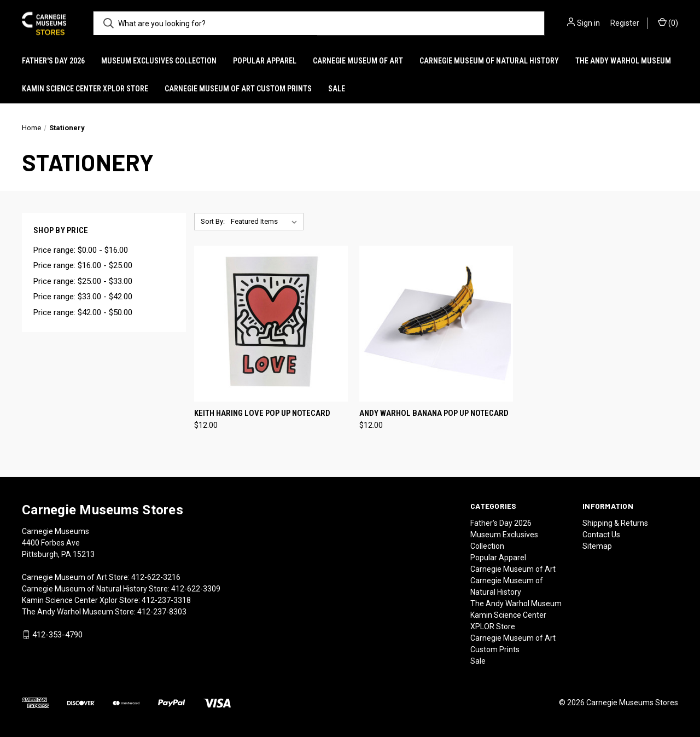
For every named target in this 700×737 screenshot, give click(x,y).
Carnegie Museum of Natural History (489, 61)
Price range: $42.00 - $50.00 (83, 312)
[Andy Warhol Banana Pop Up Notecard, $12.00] (436, 324)
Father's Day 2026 (53, 61)
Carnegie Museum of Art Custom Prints (238, 89)
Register (625, 23)
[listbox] (266, 222)
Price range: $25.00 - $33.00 (83, 281)
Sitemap (597, 546)
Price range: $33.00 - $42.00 (83, 297)
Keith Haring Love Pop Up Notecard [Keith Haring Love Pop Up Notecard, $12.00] (262, 413)
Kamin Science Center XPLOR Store (85, 89)
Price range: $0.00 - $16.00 (81, 250)
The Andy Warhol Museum (623, 61)
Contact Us (601, 535)
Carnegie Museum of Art (358, 61)
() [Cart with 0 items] (668, 22)
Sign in (588, 23)
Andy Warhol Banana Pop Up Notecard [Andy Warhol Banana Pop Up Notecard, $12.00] (434, 413)
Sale (337, 89)
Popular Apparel (265, 61)
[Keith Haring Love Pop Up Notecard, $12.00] (271, 324)
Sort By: (213, 221)
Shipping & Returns (615, 523)
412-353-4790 (57, 635)
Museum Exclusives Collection (159, 61)
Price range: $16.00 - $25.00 (83, 265)
